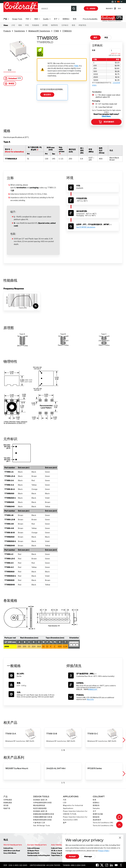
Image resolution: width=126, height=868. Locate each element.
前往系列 (47, 95)
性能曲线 (36, 25)
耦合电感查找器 (39, 805)
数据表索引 (107, 8)
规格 (20, 25)
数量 (94, 50)
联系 (75, 19)
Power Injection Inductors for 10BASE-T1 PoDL (75, 813)
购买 (95, 37)
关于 (94, 811)
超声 (65, 823)
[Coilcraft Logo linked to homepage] (21, 7)
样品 (106, 37)
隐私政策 (96, 817)
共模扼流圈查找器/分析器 (43, 817)
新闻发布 (96, 805)
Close (120, 838)
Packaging (96, 101)
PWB (76, 66)
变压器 (6, 805)
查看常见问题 (98, 814)
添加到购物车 (106, 122)
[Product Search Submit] (74, 8)
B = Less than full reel (104, 107)
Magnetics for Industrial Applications (73, 807)
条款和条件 (97, 820)
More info (90, 699)
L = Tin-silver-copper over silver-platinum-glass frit (108, 96)
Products (7, 31)
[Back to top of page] (119, 825)
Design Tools (17, 19)
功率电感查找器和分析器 (42, 803)
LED (65, 803)
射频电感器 (8, 803)
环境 (27, 25)
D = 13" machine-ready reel (106, 104)
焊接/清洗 (82, 25)
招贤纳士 (66, 19)
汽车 (65, 800)
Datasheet (11, 78)
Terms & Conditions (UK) (103, 823)
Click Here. (106, 116)
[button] (124, 740)
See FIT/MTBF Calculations (86, 227)
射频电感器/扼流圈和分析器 (44, 814)
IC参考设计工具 (39, 823)
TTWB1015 (67, 31)
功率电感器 (8, 800)
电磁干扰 (7, 808)
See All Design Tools (42, 826)
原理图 (45, 25)
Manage (88, 856)
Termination (97, 92)
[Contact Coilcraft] (119, 817)
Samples (96, 808)
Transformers (20, 31)
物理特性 (55, 25)
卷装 (73, 25)
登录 (115, 8)
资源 (10, 70)
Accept (72, 856)
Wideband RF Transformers (39, 31)
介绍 (13, 25)
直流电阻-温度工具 (40, 800)
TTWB (56, 31)
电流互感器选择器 (40, 808)
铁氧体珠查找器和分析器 (42, 820)
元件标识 (65, 25)
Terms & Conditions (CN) (103, 826)
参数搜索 (91, 8)
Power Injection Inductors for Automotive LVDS (75, 818)
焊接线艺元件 (93, 689)
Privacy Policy (104, 851)
